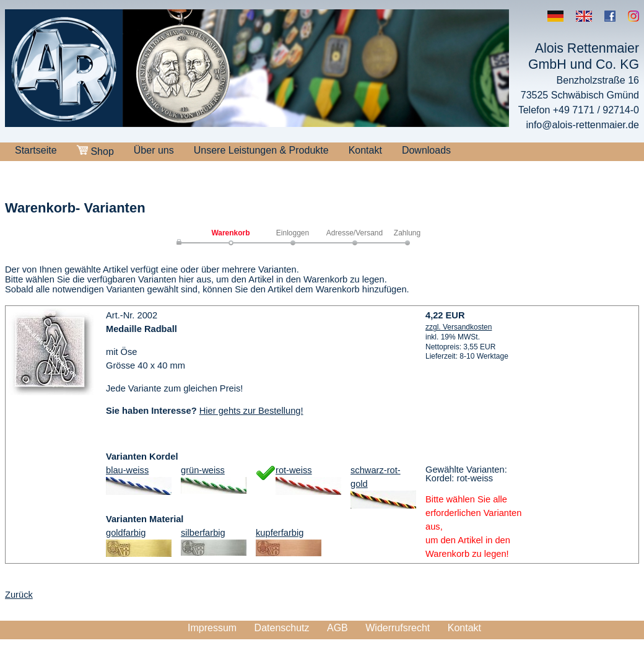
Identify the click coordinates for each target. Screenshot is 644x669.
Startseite (36, 150)
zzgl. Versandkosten (459, 327)
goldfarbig (126, 533)
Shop (95, 151)
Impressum (212, 628)
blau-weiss (127, 470)
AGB (337, 628)
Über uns (154, 150)
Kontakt (365, 150)
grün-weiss (203, 470)
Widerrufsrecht (398, 628)
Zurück (19, 595)
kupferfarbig (280, 533)
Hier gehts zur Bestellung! (251, 411)
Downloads (426, 150)
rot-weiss (294, 470)
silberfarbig (203, 533)
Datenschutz (282, 628)
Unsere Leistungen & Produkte (261, 150)
